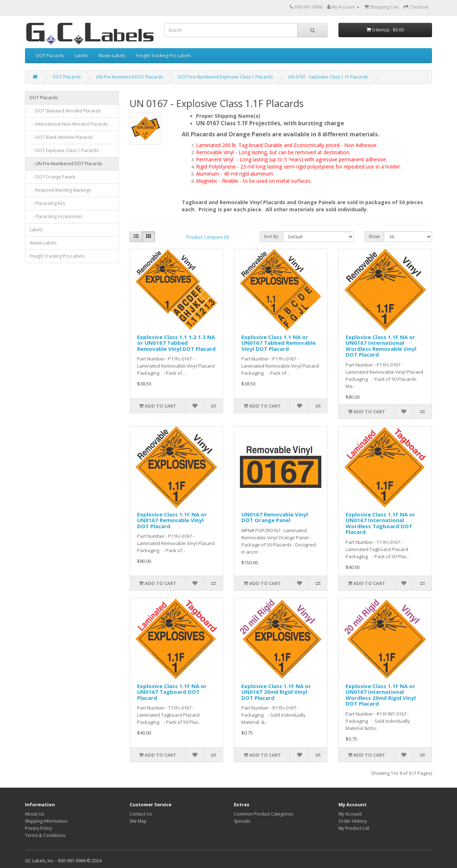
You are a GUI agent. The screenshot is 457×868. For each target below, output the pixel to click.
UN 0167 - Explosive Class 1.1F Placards (328, 77)
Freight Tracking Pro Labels (163, 55)
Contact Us (141, 814)
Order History (353, 821)
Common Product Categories (263, 814)
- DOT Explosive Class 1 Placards (64, 150)
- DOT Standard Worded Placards (65, 111)
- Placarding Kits (47, 203)
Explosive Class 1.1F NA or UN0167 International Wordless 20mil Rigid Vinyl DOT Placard (381, 695)
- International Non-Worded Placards (69, 124)
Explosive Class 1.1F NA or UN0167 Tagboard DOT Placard (172, 692)
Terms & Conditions (45, 835)
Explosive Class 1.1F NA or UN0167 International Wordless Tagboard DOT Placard (380, 523)
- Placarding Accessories (56, 216)
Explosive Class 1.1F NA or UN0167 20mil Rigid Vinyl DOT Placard (276, 692)
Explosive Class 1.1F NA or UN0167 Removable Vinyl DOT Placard (172, 520)
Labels (81, 55)
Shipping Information (46, 821)
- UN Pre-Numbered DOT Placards (66, 164)
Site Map (138, 821)
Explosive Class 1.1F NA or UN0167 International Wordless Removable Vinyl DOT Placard (381, 346)
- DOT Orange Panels (52, 177)
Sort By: (272, 236)
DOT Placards (50, 55)
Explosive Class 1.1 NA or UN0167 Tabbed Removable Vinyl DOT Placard (278, 343)
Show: (374, 236)
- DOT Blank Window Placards (61, 137)
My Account (350, 814)
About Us (34, 814)
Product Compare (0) (208, 237)
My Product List (354, 828)
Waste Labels (112, 55)
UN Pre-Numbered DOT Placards (129, 77)
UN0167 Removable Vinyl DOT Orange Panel (275, 517)
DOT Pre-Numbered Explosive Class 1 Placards (225, 77)
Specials (242, 821)
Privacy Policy (39, 828)
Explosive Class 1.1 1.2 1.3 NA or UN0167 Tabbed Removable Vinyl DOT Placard (176, 343)
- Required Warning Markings (60, 190)
